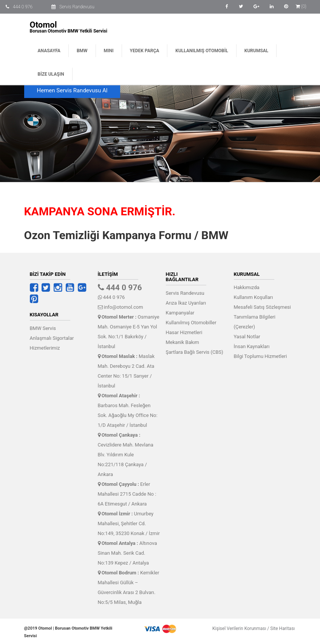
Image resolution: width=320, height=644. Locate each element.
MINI (109, 51)
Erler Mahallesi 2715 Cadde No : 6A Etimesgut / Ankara (127, 494)
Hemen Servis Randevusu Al (72, 90)
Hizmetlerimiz (45, 348)
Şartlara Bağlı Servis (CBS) (195, 352)
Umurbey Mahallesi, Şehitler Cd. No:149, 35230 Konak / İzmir (129, 523)
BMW (82, 51)
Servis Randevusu (77, 7)
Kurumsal (257, 51)
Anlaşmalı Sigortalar (52, 338)
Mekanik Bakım (182, 342)
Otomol (43, 25)
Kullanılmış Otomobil (202, 51)
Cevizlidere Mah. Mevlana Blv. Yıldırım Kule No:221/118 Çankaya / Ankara (126, 455)
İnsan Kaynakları (252, 346)
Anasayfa (49, 51)
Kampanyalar (180, 313)
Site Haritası (281, 628)
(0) (301, 6)
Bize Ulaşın (51, 74)
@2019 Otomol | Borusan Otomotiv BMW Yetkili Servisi (68, 632)
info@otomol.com (121, 307)
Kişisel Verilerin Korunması (238, 628)
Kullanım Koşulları (254, 297)
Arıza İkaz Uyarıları (186, 303)
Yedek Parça (145, 51)
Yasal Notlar (247, 337)
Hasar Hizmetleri (184, 332)
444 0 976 (23, 7)
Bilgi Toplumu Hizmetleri (260, 356)
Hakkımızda (247, 287)
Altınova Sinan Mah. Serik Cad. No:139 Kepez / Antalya (128, 553)
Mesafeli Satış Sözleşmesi (262, 307)
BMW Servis (43, 328)
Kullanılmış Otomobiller (191, 323)
